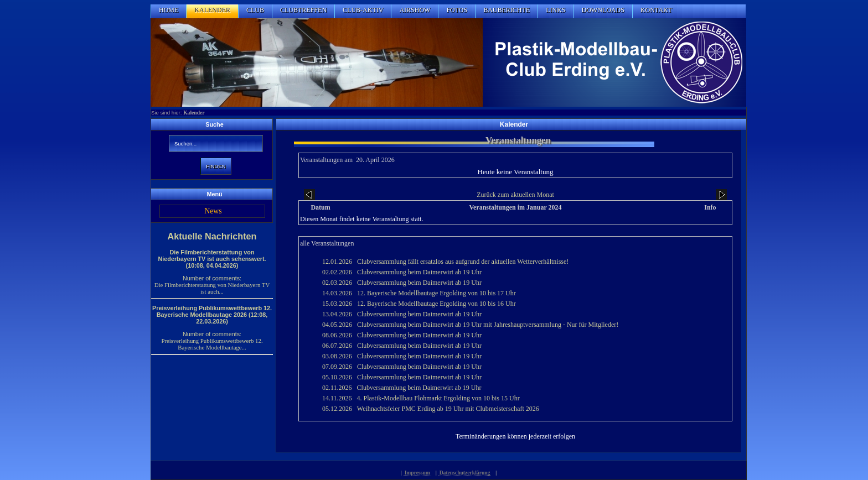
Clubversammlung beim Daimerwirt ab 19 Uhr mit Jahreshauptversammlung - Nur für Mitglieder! (488, 325)
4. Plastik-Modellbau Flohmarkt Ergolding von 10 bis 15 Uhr (438, 398)
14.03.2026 (337, 293)
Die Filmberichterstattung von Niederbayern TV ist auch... (212, 288)
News (213, 211)
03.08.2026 (337, 356)
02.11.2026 (337, 388)
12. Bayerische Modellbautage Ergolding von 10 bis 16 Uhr (436, 304)
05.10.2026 (337, 377)
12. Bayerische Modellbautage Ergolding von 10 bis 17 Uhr (436, 293)
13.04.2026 (337, 314)
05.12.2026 (337, 409)
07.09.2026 (337, 367)
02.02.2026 (337, 272)
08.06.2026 (337, 335)
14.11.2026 (337, 398)
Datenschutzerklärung (465, 473)
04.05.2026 (337, 325)
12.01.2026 (337, 262)
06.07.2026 (337, 346)
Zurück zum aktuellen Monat (515, 195)
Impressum (417, 473)
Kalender (194, 113)
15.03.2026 (337, 304)
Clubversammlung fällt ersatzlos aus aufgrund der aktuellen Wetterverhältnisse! (463, 262)
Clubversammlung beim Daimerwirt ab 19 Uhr (419, 272)
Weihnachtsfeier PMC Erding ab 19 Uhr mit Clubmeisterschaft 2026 (448, 409)
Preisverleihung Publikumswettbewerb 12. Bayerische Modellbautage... (212, 344)
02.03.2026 (337, 283)
